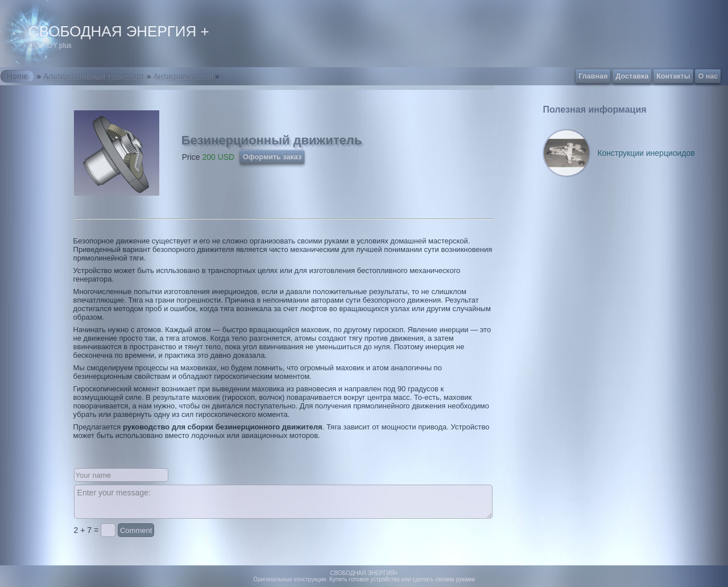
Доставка (632, 76)
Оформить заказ (272, 157)
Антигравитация (183, 76)
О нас (708, 76)
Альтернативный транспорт (94, 76)
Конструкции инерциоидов (646, 153)
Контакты (673, 76)
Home (17, 76)
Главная (593, 76)
